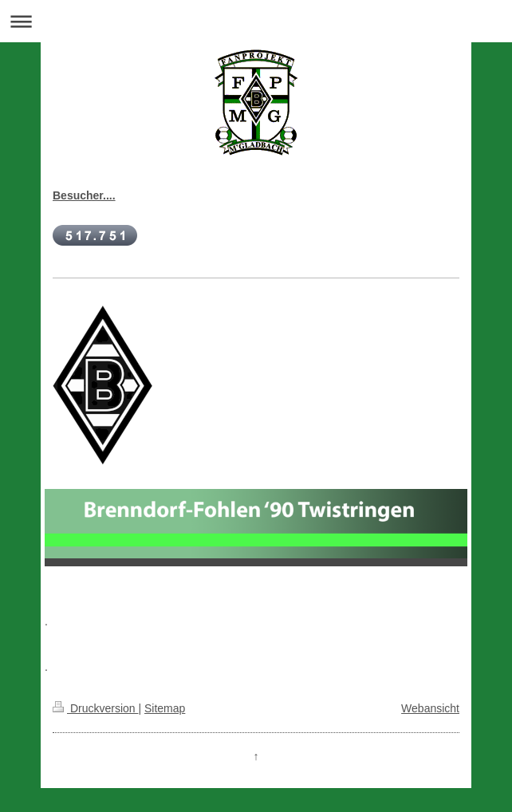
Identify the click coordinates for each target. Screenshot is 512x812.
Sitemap (165, 708)
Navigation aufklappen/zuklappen (256, 21)
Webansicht (430, 708)
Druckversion (95, 708)
